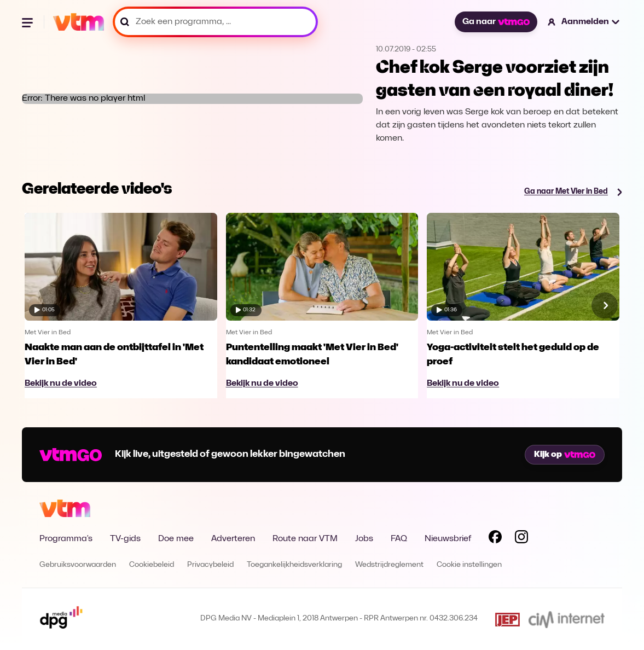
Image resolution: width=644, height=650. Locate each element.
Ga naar (496, 22)
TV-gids (125, 539)
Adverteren (233, 539)
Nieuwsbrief (448, 539)
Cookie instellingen (469, 565)
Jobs (364, 539)
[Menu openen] (28, 22)
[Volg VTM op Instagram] (521, 539)
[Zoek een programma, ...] (215, 22)
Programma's (66, 539)
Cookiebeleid (152, 565)
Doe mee (176, 539)
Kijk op (565, 455)
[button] (584, 22)
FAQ (399, 539)
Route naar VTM (305, 539)
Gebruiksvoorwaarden (78, 565)
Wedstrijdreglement (389, 565)
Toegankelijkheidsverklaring (294, 565)
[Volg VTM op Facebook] (495, 539)
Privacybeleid (210, 565)
